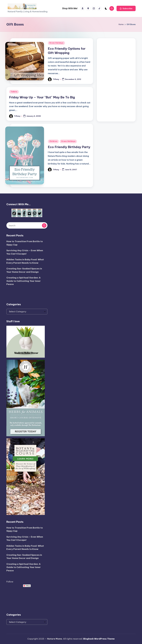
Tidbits (14, 92)
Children (53, 141)
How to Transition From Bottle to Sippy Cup (25, 243)
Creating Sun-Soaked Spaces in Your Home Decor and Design (24, 270)
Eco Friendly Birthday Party (69, 147)
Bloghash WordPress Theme (99, 639)
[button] (126, 8)
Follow (10, 582)
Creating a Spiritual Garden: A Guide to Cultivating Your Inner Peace (24, 281)
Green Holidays (56, 43)
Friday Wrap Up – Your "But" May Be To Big (42, 97)
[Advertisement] (116, 79)
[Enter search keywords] (27, 225)
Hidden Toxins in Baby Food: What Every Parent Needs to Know (25, 261)
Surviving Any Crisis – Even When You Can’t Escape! (25, 252)
